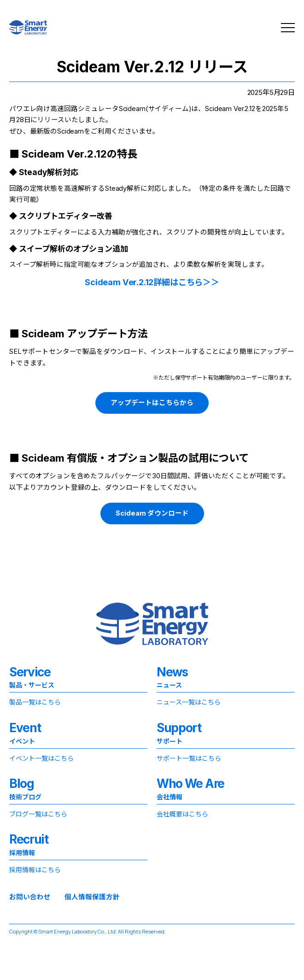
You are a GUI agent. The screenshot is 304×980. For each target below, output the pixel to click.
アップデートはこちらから (152, 403)
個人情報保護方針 (92, 897)
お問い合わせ (30, 897)
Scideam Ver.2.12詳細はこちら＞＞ (152, 282)
